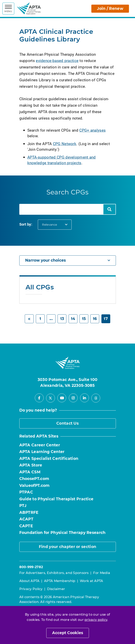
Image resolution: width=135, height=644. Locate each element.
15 (84, 319)
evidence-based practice (57, 60)
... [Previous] (51, 319)
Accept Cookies (68, 633)
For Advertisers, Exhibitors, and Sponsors (54, 573)
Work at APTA (92, 581)
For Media (102, 573)
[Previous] (29, 319)
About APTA (29, 581)
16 (95, 319)
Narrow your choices (68, 260)
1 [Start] (40, 319)
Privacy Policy (31, 589)
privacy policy (96, 620)
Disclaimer (56, 589)
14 (73, 319)
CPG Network (65, 144)
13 (62, 319)
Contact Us (67, 423)
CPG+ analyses (92, 130)
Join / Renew (110, 9)
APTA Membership (60, 581)
